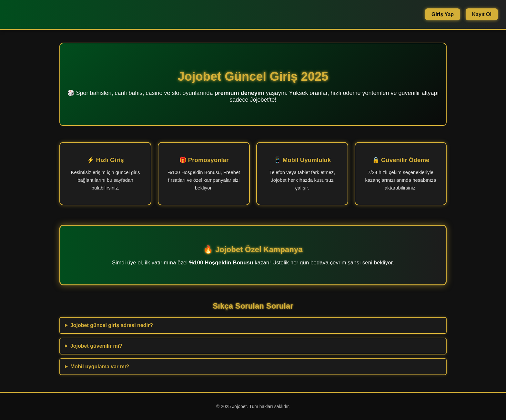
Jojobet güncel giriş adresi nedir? (112, 325)
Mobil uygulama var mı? (100, 367)
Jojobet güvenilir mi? (96, 346)
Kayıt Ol (482, 14)
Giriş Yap (443, 14)
